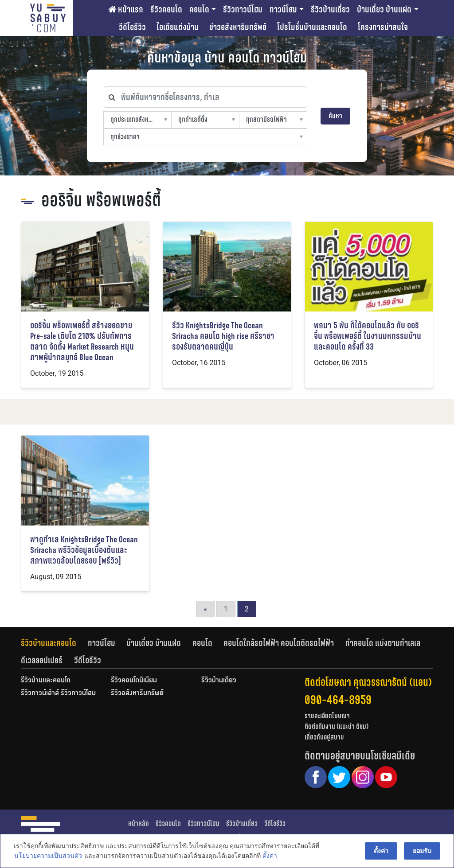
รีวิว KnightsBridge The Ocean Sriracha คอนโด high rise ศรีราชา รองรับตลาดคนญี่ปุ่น (223, 336)
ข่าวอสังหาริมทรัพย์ (238, 27)
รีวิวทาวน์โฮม (243, 9)
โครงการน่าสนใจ (383, 27)
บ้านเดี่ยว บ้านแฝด (384, 9)
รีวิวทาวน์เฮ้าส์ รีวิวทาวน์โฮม (58, 693)
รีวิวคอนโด (166, 9)
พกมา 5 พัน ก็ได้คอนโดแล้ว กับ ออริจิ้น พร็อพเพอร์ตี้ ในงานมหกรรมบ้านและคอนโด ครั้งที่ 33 (368, 336)
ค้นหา (335, 116)
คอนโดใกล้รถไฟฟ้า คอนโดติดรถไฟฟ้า (279, 643)
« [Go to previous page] (205, 609)
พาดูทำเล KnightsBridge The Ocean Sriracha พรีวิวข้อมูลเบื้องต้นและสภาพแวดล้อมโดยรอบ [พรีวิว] (84, 550)
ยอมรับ (423, 851)
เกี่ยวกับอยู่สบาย (324, 737)
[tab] (54, 643)
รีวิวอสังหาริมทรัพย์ (137, 693)
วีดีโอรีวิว (132, 27)
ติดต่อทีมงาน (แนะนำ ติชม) (337, 726)
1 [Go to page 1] (226, 609)
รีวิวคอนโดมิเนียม (134, 681)
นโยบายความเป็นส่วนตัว (48, 856)
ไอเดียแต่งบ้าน (178, 27)
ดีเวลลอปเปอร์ (42, 660)
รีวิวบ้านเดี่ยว (330, 9)
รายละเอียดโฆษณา (327, 716)
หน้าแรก (126, 9)
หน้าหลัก (139, 823)
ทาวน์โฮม (283, 9)
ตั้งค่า (269, 856)
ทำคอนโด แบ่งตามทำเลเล (383, 643)
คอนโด (199, 9)
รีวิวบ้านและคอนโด (49, 643)
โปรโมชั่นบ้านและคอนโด (312, 27)
